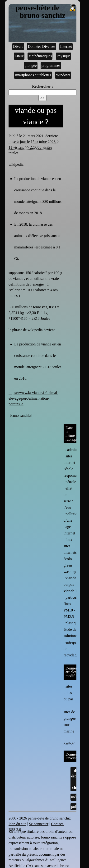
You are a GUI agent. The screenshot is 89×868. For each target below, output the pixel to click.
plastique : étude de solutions (72, 629)
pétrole (71, 482)
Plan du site (17, 824)
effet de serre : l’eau (68, 498)
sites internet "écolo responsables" (74, 466)
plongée (31, 65)
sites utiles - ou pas (69, 693)
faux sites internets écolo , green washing (70, 556)
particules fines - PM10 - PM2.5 (72, 607)
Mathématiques (40, 56)
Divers (18, 46)
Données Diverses (42, 46)
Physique (63, 56)
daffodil (70, 740)
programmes (51, 65)
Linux (19, 56)
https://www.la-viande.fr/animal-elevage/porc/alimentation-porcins (33, 398)
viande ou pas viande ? (70, 584)
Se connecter (39, 824)
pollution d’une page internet (71, 524)
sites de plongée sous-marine (70, 718)
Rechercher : (42, 86)
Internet (66, 46)
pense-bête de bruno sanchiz (46, 12)
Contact (57, 824)
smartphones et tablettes (33, 75)
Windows (63, 75)
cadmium (73, 450)
